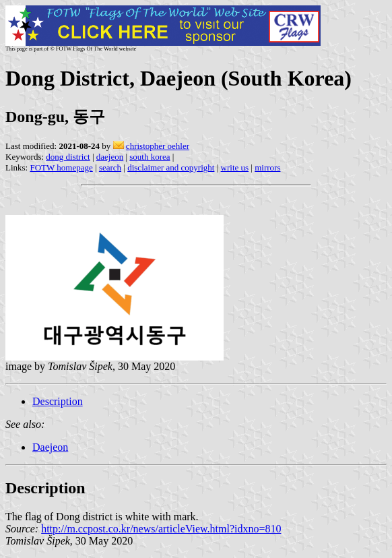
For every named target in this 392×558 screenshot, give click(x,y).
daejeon (110, 157)
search (110, 167)
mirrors (267, 167)
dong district (68, 157)
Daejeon (50, 447)
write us (235, 167)
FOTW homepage (61, 167)
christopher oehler (158, 146)
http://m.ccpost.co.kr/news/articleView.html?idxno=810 (161, 529)
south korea (150, 157)
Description (58, 401)
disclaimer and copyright (171, 167)
